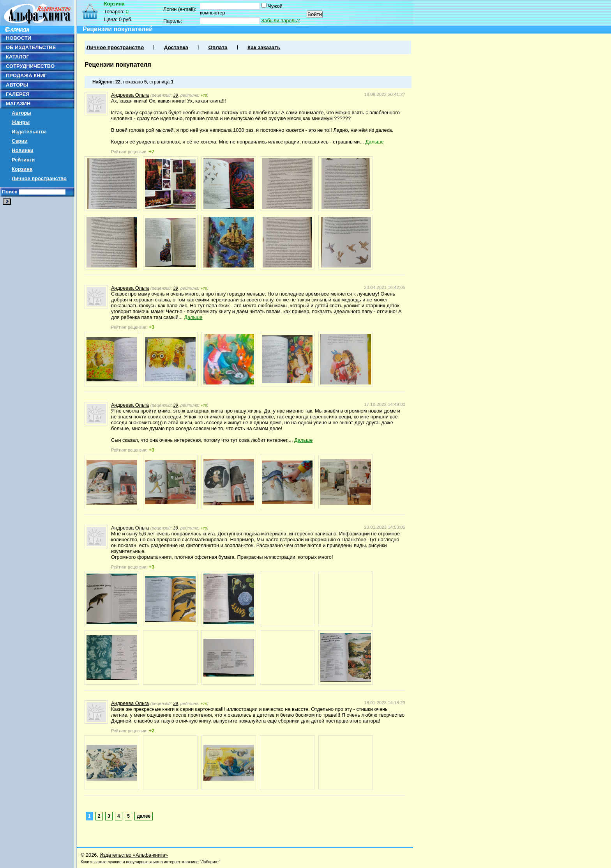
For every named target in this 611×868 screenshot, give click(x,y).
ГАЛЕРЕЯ (18, 94)
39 (175, 95)
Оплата (218, 47)
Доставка (176, 47)
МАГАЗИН (18, 104)
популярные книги (143, 862)
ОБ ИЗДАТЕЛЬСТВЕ (31, 47)
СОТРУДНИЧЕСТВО (30, 66)
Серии (20, 141)
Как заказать (264, 47)
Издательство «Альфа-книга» (134, 855)
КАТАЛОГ (18, 57)
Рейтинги (23, 160)
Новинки (23, 150)
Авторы (21, 113)
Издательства (29, 132)
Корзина (22, 169)
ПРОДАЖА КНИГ (26, 75)
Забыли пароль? (281, 20)
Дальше (374, 142)
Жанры (21, 122)
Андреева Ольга (130, 95)
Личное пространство (39, 178)
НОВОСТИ (19, 38)
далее (144, 816)
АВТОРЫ (17, 85)
